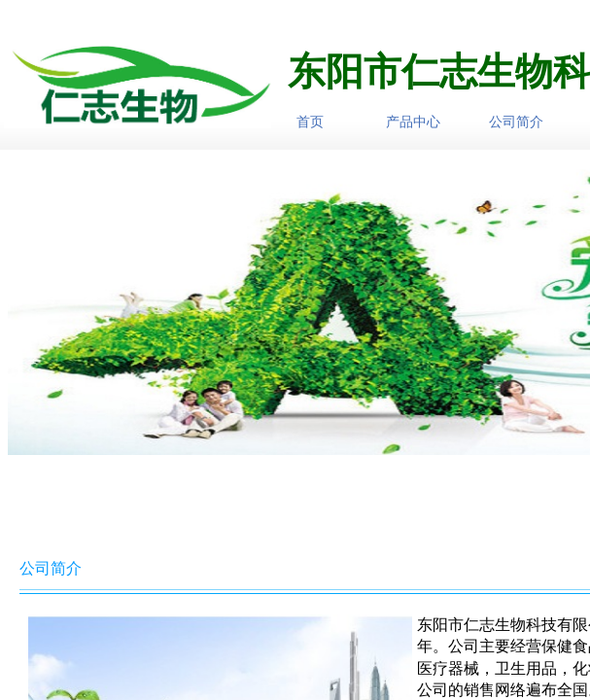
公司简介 (516, 122)
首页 (310, 122)
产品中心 (413, 122)
